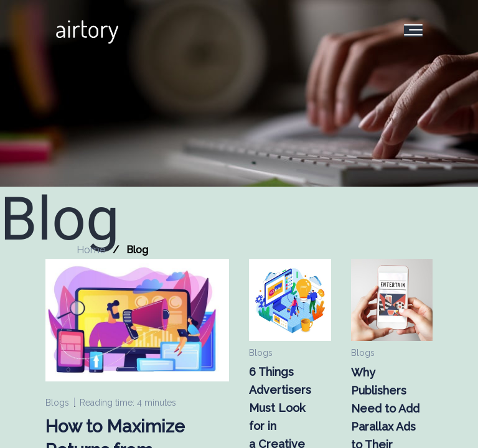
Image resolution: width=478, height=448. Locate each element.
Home (91, 250)
